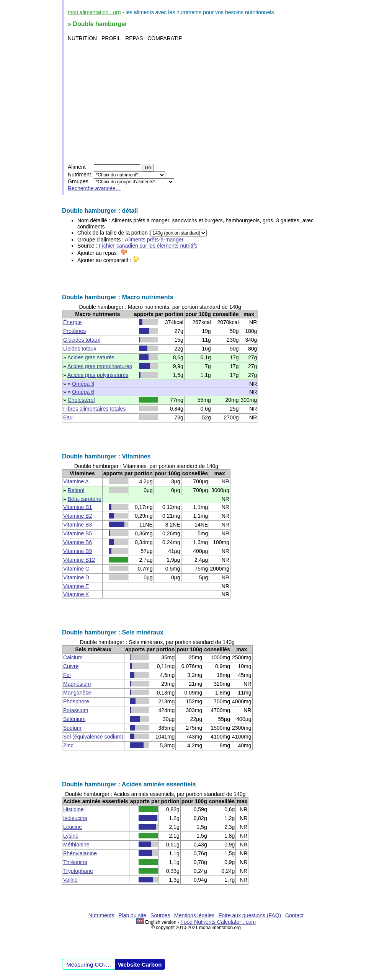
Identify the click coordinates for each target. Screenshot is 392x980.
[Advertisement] (197, 103)
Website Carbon (140, 965)
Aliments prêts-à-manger (154, 240)
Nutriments (101, 915)
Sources (160, 915)
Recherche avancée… (94, 188)
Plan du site (132, 915)
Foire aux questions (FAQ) (250, 915)
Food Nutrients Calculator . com (218, 922)
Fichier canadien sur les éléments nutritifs (148, 246)
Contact (294, 915)
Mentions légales (194, 915)
